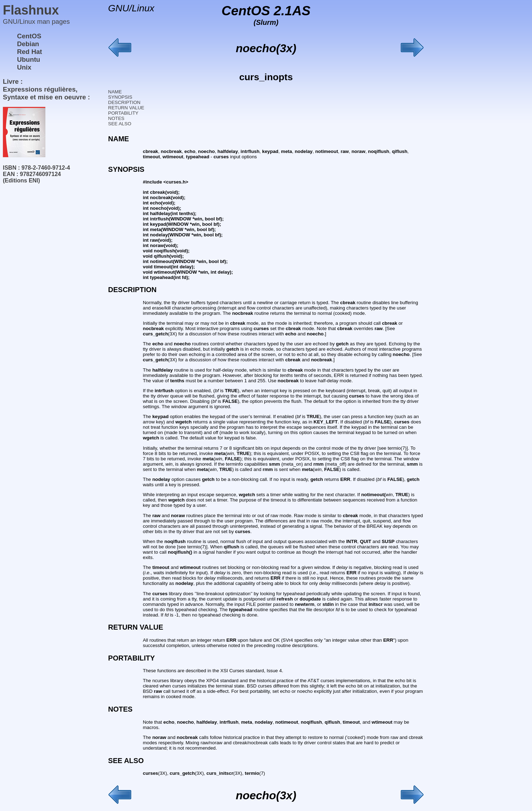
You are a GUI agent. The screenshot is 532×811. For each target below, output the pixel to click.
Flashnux (31, 10)
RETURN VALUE (126, 108)
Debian (28, 44)
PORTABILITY (123, 113)
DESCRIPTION (124, 102)
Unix (24, 67)
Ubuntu (29, 59)
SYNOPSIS (120, 97)
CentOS (29, 36)
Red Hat (30, 52)
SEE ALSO (120, 124)
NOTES (116, 118)
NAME (115, 92)
